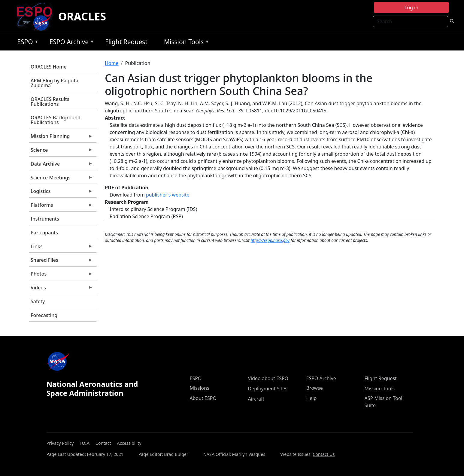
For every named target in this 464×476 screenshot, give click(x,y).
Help (312, 398)
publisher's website (168, 195)
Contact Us (324, 454)
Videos (61, 289)
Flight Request (126, 42)
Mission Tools (185, 43)
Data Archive (61, 165)
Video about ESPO (268, 378)
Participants (44, 233)
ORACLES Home (49, 67)
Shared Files (61, 261)
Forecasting (44, 315)
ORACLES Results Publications (50, 102)
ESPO (26, 43)
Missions (200, 388)
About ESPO (203, 398)
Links (61, 248)
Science (61, 151)
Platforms (61, 206)
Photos (61, 275)
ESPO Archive (70, 43)
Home (112, 63)
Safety (38, 301)
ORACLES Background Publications (56, 120)
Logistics (61, 193)
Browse (315, 388)
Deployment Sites (268, 389)
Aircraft (256, 399)
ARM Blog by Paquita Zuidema (55, 83)
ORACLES (82, 16)
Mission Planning (61, 138)
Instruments (45, 219)
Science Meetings (61, 179)
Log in (411, 8)
